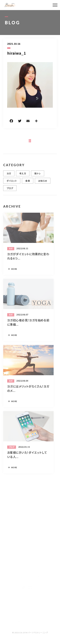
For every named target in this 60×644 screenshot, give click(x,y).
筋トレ (38, 175)
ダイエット (12, 182)
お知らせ (43, 182)
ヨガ (9, 175)
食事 (28, 182)
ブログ (10, 189)
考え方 (23, 175)
